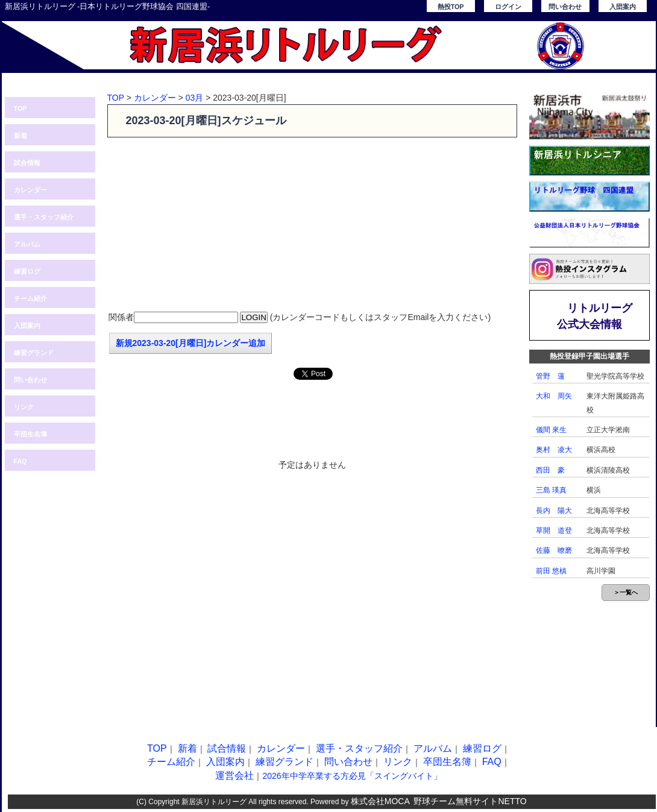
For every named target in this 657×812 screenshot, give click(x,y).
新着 (20, 136)
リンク (24, 407)
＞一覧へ (626, 592)
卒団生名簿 (30, 434)
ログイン (508, 7)
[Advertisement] (312, 225)
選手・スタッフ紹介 (44, 217)
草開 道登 (554, 530)
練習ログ (27, 271)
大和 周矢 (554, 396)
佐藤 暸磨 (554, 550)
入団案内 (623, 7)
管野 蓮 (550, 376)
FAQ (20, 461)
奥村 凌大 (554, 450)
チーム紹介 (30, 298)
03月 (195, 98)
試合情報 (27, 163)
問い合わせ (565, 7)
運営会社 (234, 776)
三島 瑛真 (551, 490)
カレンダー (30, 190)
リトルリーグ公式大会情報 (595, 316)
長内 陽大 (554, 511)
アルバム (27, 244)
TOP (20, 109)
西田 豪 (550, 470)
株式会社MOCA (380, 801)
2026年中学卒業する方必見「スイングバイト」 (352, 776)
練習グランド (34, 353)
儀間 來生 (551, 430)
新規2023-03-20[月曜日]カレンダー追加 (191, 343)
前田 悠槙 (551, 571)
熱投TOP (451, 7)
